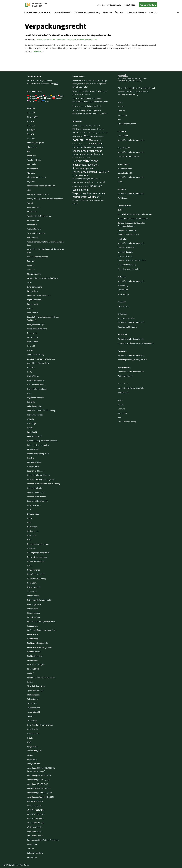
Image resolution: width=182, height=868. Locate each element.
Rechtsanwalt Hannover (128, 327)
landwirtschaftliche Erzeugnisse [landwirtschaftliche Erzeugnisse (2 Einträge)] (81, 144)
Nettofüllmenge (34, 570)
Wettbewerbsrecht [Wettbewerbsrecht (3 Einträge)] (78, 200)
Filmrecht (31, 346)
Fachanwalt (32, 333)
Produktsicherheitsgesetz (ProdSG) (41, 621)
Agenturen (31, 156)
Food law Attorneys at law (128, 235)
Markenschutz (33, 531)
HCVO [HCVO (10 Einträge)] (76, 132)
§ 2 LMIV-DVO (32, 117)
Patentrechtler (124, 306)
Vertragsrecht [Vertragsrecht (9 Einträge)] (80, 197)
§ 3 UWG (30, 121)
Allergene (31, 173)
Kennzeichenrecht (34, 436)
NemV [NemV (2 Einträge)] (99, 179)
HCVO (30, 372)
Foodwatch (122, 239)
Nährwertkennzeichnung (37, 557)
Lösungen (108, 12)
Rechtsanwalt (33, 634)
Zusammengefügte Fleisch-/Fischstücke (43, 840)
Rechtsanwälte (33, 639)
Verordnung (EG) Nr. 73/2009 (38, 780)
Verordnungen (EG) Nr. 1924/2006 (40, 797)
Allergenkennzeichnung (37, 177)
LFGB (29, 510)
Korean (32, 101)
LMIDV (30, 518)
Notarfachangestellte (36, 574)
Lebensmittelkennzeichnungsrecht (41, 479)
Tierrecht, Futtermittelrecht (129, 156)
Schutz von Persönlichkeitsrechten (41, 678)
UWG (29, 742)
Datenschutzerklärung (127, 124)
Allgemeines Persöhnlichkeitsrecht (41, 186)
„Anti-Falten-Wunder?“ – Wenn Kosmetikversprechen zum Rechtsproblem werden (68, 35)
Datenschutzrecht (34, 287)
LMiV (29, 522)
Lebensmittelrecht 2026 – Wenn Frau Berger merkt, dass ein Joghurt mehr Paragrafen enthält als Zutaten (90, 84)
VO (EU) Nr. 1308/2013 (36, 814)
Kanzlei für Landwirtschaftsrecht (131, 140)
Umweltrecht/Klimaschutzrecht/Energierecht (136, 343)
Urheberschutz (33, 733)
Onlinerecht (32, 591)
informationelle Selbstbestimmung (41, 410)
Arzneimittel (60, 39)
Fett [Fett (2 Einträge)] (84, 129)
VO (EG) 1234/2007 (34, 806)
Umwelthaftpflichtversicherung (40, 725)
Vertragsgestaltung (35, 801)
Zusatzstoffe (32, 844)
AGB (56, 84)
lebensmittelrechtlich (36, 492)
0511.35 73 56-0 (131, 5)
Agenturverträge (34, 160)
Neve (4, 865)
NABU (120, 181)
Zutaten (30, 849)
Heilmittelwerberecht (36, 380)
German (32, 96)
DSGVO (30, 308)
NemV (30, 566)
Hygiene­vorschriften (35, 398)
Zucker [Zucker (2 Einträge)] (87, 200)
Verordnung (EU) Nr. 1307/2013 (39, 793)
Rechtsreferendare (35, 656)
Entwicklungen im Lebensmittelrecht (87, 106)
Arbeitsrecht (32, 212)
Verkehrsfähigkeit (34, 751)
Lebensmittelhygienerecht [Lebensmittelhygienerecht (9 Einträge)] (87, 151)
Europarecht (123, 136)
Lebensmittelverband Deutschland (132, 260)
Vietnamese (59, 99)
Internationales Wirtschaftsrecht (131, 388)
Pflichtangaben (33, 613)
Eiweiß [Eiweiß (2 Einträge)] (98, 126)
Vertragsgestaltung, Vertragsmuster (132, 360)
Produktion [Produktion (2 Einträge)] (75, 186)
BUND (120, 210)
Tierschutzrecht (34, 712)
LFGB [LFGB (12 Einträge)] (99, 172)
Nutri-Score (32, 583)
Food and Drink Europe (127, 230)
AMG (29, 190)
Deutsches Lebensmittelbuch (39, 295)
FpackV (30, 350)
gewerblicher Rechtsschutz (38, 363)
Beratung (31, 261)
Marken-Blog (123, 285)
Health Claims (33, 376)
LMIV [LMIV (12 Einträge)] (106, 172)
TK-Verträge (32, 721)
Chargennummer (34, 274)
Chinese (40, 101)
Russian (47, 101)
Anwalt (40, 39)
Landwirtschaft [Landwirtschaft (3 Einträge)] (96, 140)
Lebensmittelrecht (35, 488)
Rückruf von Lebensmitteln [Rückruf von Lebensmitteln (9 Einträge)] (87, 188)
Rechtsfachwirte (34, 652)
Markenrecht (32, 527)
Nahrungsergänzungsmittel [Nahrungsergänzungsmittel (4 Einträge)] (83, 179)
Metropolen (32, 535)
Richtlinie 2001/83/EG (36, 665)
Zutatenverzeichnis (35, 853)
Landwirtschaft (33, 467)
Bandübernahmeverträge (37, 257)
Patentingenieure (34, 604)
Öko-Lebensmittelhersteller (129, 269)
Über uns (121, 111)
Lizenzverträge (33, 514)
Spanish (55, 96)
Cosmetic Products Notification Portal (43, 278)
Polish (42, 99)
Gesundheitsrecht (125, 168)
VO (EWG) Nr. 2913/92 (36, 823)
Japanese (49, 99)
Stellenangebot (33, 695)
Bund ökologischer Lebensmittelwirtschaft (135, 214)
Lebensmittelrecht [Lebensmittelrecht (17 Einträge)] (85, 161)
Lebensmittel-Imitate (36, 471)
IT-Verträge (32, 423)
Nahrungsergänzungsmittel (38, 553)
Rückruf (30, 673)
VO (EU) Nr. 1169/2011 (36, 810)
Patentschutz (33, 609)
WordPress (24, 865)
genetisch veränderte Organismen (41, 359)
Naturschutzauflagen (36, 561)
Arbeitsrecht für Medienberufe (39, 216)
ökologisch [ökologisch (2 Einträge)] (75, 204)
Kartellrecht (32, 432)
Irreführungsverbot (35, 415)
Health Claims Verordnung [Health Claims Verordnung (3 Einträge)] (88, 133)
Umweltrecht (32, 729)
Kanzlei (30, 428)
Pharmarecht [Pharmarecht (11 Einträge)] (97, 182)
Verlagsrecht (32, 759)
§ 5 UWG (30, 134)
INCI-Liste (31, 402)
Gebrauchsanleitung (35, 355)
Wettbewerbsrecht (35, 827)
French (47, 96)
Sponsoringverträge (35, 690)
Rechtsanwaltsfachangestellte (40, 647)
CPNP (30, 283)
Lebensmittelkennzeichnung (87, 12)
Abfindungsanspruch (36, 143)
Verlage (30, 755)
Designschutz (33, 291)
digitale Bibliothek (35, 300)
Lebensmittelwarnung (127, 265)
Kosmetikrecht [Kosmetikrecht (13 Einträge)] (82, 140)
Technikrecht (32, 703)
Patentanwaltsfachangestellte (39, 600)
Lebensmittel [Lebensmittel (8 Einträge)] (96, 143)
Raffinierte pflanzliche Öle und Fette (42, 630)
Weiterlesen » (38, 51)
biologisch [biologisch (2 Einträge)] (80, 126)
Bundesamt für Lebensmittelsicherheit (133, 219)
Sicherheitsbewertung (36, 686)
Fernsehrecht (32, 342)
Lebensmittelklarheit (126, 248)
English (40, 96)
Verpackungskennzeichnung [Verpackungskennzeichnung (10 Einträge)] (89, 193)
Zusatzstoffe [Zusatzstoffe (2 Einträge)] (92, 200)
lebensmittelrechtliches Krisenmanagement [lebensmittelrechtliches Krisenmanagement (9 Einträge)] (86, 166)
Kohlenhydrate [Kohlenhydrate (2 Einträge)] (100, 137)
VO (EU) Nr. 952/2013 (35, 818)
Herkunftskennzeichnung (37, 389)
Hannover (31, 367)
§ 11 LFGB (31, 113)
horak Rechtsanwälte (126, 318)
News (120, 102)
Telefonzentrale (33, 708)
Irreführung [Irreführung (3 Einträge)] (92, 137)
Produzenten (32, 626)
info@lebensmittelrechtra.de (109, 5)
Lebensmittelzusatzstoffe (37, 501)
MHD (29, 540)
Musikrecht (32, 548)
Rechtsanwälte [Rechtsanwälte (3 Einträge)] (84, 186)
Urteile (30, 738)
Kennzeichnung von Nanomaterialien (42, 441)
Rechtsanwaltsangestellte (38, 643)
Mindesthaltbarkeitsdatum (38, 544)
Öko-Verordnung (34, 587)
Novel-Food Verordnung (37, 579)
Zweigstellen (32, 857)
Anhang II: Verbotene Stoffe (38, 194)
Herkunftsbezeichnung (36, 385)
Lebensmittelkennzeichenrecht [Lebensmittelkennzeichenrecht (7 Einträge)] (88, 154)
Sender (30, 682)
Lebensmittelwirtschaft (37, 497)
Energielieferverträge (36, 324)
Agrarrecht (32, 164)
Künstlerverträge (34, 462)
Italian (62, 96)
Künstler (31, 458)
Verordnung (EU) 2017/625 (38, 784)
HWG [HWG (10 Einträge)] (85, 136)
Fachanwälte (32, 337)
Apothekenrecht (49, 39)
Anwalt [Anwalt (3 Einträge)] (75, 126)
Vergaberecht (33, 746)
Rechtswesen (32, 660)
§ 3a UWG (31, 126)
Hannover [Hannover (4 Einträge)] (100, 129)
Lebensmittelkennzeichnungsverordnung (44, 484)
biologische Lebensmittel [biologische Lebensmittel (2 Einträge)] (90, 126)
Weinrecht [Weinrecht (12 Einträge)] (94, 197)
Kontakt (121, 106)
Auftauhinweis (33, 237)
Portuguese (33, 99)
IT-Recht (31, 419)
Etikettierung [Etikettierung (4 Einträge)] (77, 129)
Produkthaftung (34, 617)
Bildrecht (31, 265)
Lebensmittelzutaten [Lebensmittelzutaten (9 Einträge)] (84, 172)
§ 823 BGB (31, 138)
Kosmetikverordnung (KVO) (87, 39)
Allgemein (31, 181)
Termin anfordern (148, 5)
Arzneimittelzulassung (36, 233)
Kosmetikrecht (71, 39)
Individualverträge (35, 406)
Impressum (122, 115)
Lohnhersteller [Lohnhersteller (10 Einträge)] (81, 175)
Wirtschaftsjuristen (35, 836)
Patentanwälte (33, 596)
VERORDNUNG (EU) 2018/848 (39, 788)
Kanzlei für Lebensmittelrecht (37, 12)
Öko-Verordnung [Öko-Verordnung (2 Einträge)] (100, 200)
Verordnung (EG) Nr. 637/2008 (39, 775)
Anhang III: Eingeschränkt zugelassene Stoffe (45, 199)
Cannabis (31, 270)
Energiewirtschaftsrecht (37, 329)
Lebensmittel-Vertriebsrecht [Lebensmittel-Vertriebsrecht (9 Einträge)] (88, 147)
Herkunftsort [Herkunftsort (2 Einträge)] (100, 133)
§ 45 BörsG (31, 130)
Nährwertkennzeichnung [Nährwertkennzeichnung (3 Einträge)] (80, 183)
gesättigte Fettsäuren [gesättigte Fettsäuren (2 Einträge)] (91, 129)
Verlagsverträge (34, 764)
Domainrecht (32, 304)
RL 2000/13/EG (33, 669)
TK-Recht (31, 716)
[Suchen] (178, 12)
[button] (71, 12)
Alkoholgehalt (33, 169)
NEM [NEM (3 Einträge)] (95, 179)
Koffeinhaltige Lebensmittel (38, 445)
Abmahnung (32, 147)
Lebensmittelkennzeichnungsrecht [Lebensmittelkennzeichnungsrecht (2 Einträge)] (81, 158)
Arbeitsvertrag (33, 220)
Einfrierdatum (33, 313)
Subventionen (33, 699)
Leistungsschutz (34, 505)
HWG (29, 393)
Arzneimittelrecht (34, 229)
